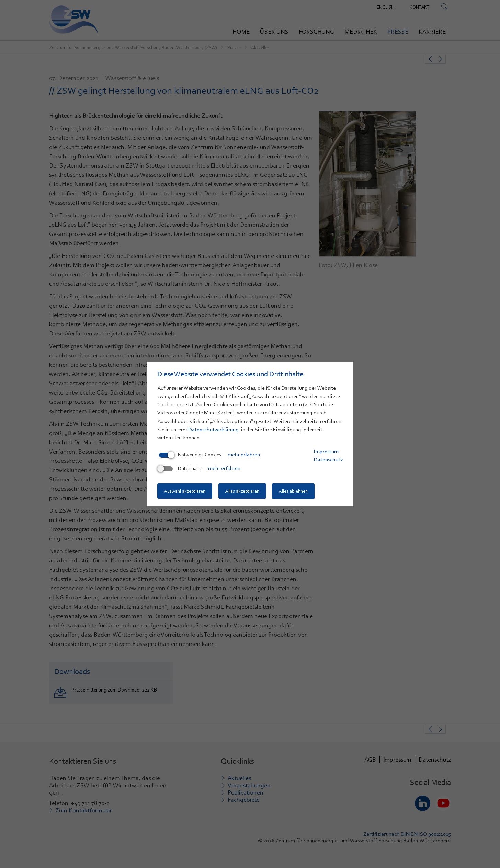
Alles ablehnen (295, 491)
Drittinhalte (180, 469)
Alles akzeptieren (243, 491)
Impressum (326, 452)
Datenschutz (328, 460)
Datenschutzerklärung (213, 430)
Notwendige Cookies (190, 455)
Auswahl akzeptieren (185, 491)
